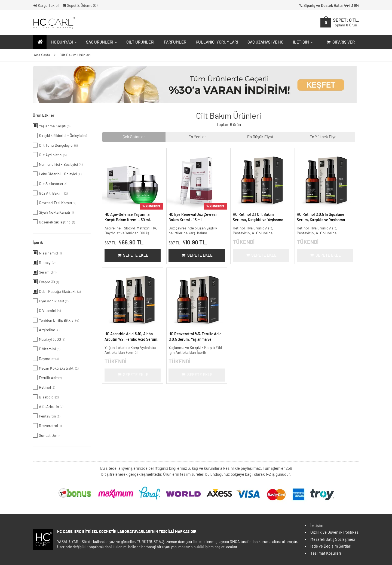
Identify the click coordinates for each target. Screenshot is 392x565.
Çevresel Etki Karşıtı (54, 202)
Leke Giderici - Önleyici (57, 174)
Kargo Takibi (46, 6)
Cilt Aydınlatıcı (50, 155)
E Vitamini (46, 349)
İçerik (38, 243)
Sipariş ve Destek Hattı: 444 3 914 (329, 6)
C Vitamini (47, 311)
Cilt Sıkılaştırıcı (50, 183)
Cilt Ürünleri (140, 42)
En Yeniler (197, 137)
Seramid (45, 272)
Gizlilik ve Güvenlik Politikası (335, 532)
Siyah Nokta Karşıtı (53, 212)
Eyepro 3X (46, 282)
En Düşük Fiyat (260, 137)
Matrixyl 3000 (49, 339)
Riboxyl (44, 262)
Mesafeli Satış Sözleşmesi (333, 540)
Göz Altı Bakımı (50, 193)
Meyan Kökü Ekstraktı (56, 368)
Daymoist (46, 358)
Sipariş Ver (340, 42)
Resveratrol (47, 426)
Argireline (46, 330)
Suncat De (46, 435)
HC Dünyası (63, 42)
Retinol (44, 387)
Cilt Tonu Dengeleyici (55, 145)
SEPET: (346, 23)
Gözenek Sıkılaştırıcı (54, 222)
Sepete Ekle (132, 255)
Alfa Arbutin (48, 406)
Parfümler (175, 42)
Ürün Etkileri (44, 116)
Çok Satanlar (134, 137)
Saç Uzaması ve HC (265, 42)
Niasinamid (47, 253)
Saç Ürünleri (101, 42)
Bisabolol (46, 397)
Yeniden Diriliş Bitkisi (56, 320)
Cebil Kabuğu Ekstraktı (57, 291)
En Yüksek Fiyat (324, 137)
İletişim (302, 42)
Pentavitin (46, 416)
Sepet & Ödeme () (80, 6)
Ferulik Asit (47, 377)
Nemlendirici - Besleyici (58, 164)
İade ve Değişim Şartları (331, 546)
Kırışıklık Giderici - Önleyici (60, 136)
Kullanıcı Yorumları (217, 42)
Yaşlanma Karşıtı (51, 126)
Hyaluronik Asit (50, 301)
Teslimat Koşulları (326, 553)
